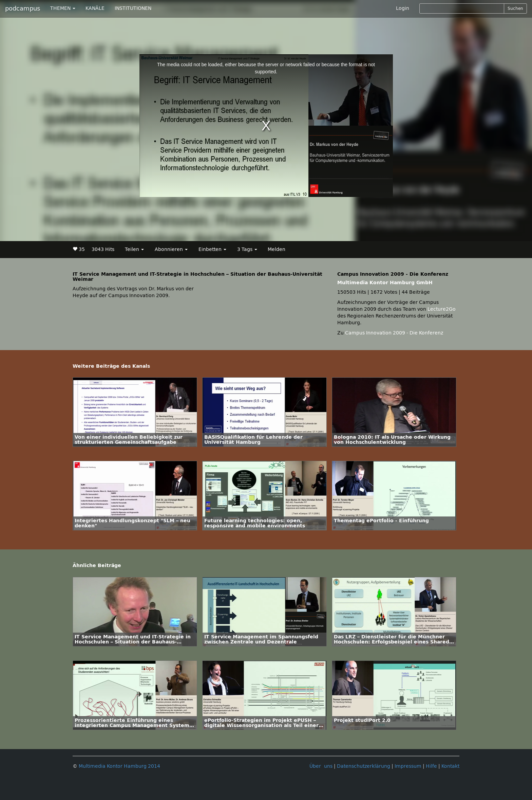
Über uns (321, 766)
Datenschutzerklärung (364, 766)
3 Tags (247, 249)
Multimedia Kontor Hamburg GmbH (385, 283)
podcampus (23, 8)
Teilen (134, 249)
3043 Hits (103, 249)
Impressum (408, 766)
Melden (277, 249)
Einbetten (212, 249)
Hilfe (431, 766)
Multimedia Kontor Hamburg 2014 (119, 766)
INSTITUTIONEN (133, 8)
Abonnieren (171, 249)
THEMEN (63, 8)
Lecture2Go (442, 309)
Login (403, 8)
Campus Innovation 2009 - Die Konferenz (394, 333)
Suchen (515, 8)
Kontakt (450, 766)
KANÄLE (95, 8)
